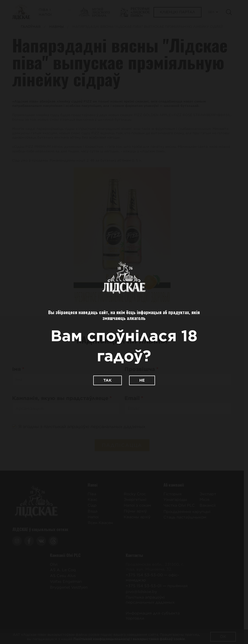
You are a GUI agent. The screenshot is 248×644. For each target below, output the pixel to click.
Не (142, 380)
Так (108, 380)
